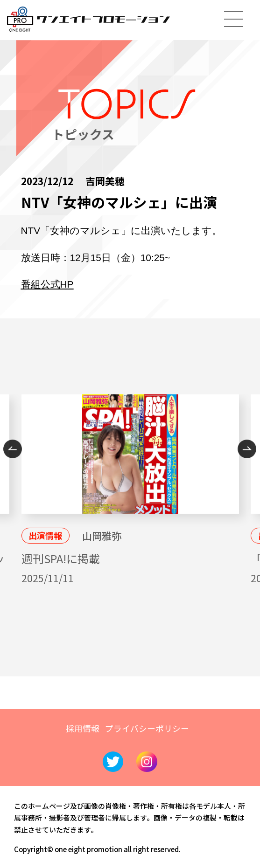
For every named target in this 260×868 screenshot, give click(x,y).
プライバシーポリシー (147, 728)
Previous (13, 449)
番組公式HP (47, 284)
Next (247, 449)
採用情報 (83, 728)
